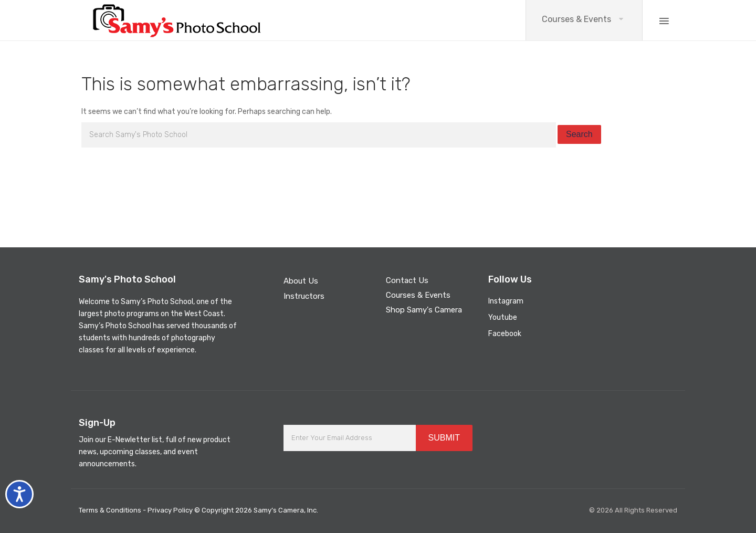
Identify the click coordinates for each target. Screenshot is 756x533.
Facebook (505, 334)
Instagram (506, 301)
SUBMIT (444, 438)
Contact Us (407, 280)
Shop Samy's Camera (424, 310)
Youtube (503, 317)
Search (579, 134)
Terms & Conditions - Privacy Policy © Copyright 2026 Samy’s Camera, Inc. (198, 510)
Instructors (304, 296)
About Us (301, 281)
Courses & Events (576, 19)
